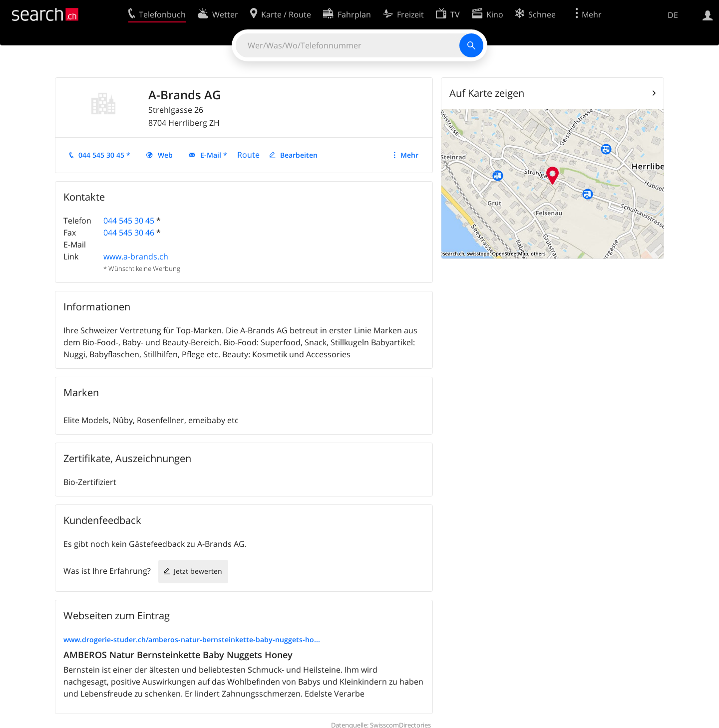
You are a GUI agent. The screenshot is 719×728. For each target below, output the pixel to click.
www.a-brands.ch (136, 256)
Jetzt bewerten (198, 571)
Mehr (409, 155)
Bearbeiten (299, 155)
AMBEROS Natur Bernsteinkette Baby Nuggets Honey (178, 655)
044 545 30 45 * (104, 155)
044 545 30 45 (129, 221)
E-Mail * (214, 155)
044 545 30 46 (129, 233)
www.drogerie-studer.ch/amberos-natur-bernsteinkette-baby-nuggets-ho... (192, 639)
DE (673, 15)
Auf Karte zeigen (487, 93)
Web (165, 155)
